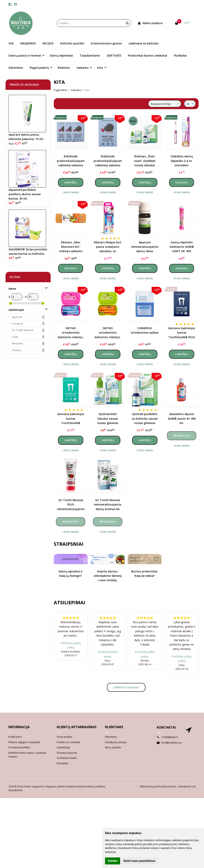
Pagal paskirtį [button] (39, 68)
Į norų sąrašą (71, 192)
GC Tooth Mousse (23, 330)
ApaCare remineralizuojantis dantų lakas (145, 247)
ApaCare (17, 317)
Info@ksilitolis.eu (169, 743)
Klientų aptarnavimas (77, 727)
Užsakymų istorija (116, 742)
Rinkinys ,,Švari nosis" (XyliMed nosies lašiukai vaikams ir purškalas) (145, 161)
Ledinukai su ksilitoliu (144, 43)
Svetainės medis (67, 758)
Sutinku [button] (113, 861)
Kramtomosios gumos (106, 43)
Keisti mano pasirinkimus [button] (140, 861)
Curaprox (18, 323)
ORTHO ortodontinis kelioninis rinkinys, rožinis (71, 333)
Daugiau (182, 182)
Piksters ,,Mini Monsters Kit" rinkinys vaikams (71, 247)
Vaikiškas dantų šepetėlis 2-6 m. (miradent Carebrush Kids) (182, 161)
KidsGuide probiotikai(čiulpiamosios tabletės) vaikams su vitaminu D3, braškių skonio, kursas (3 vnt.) (71, 161)
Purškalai (180, 55)
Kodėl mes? (15, 737)
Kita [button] (100, 68)
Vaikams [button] (82, 68)
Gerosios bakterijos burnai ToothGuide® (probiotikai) (71, 419)
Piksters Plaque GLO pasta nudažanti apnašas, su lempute (108, 247)
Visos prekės (65, 737)
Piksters (17, 350)
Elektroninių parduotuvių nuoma (158, 786)
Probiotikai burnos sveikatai (148, 55)
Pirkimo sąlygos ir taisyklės (24, 742)
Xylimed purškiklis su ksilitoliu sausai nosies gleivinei (145, 418)
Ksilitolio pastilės (72, 43)
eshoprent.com (187, 786)
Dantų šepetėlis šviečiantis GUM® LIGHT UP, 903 (182, 247)
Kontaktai (63, 763)
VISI (11, 43)
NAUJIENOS (28, 43)
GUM (15, 337)
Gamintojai (63, 747)
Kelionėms (16, 68)
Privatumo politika (19, 747)
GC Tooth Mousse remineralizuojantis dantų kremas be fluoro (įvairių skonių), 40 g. (108, 505)
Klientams (114, 727)
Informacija (19, 727)
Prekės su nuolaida (68, 742)
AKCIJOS (48, 43)
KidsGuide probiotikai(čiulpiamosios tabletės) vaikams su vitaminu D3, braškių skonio (108, 161)
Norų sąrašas (113, 747)
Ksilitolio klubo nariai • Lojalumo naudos (27, 755)
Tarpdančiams (90, 55)
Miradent (17, 343)
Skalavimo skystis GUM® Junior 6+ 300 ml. (182, 418)
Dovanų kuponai (67, 753)
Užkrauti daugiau (126, 687)
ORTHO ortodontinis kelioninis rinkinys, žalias (108, 333)
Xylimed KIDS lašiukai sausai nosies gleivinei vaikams (108, 419)
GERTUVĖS (114, 55)
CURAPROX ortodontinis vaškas (145, 330)
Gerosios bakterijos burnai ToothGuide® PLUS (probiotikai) (182, 333)
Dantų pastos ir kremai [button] (25, 55)
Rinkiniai (64, 68)
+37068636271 (167, 737)
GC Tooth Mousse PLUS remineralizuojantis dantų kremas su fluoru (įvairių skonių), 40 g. (71, 505)
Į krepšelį (71, 182)
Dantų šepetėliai (61, 55)
